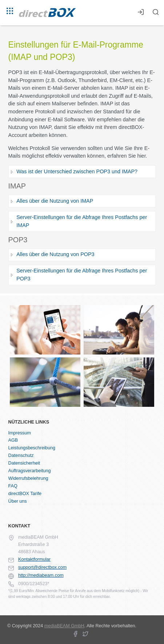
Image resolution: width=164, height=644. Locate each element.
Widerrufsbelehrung (28, 478)
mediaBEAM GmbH (64, 626)
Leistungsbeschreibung (32, 448)
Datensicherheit (24, 463)
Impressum (20, 433)
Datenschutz (21, 455)
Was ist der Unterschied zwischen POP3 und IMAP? (77, 171)
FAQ (13, 486)
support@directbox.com (42, 567)
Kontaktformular (34, 559)
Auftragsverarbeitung (30, 471)
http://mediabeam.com (41, 575)
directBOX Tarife (25, 494)
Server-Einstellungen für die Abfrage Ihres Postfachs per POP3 (82, 275)
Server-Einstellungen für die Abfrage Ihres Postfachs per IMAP (82, 221)
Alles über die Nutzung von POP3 (55, 254)
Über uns (18, 501)
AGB (13, 440)
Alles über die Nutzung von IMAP (55, 201)
